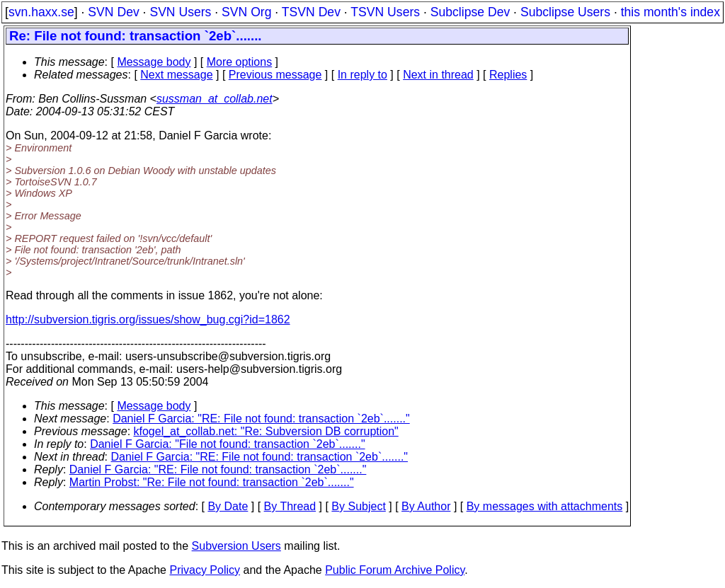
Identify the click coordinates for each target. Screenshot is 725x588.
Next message (176, 75)
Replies (508, 75)
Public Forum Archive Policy (395, 570)
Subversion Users (236, 546)
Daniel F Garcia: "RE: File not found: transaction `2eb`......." (261, 419)
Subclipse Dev (470, 12)
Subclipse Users (565, 12)
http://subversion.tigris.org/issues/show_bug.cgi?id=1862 (148, 319)
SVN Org (246, 12)
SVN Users (180, 12)
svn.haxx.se (41, 12)
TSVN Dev (311, 12)
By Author (426, 506)
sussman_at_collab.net (215, 99)
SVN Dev (113, 12)
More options (240, 62)
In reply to (362, 75)
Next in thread (438, 75)
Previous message (275, 75)
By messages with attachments (545, 506)
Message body (154, 62)
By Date (228, 506)
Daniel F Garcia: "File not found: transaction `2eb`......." (227, 444)
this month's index (670, 12)
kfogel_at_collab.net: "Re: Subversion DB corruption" (266, 431)
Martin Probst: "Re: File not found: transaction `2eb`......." (212, 482)
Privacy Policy (205, 570)
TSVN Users (385, 12)
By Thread (290, 506)
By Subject (358, 506)
